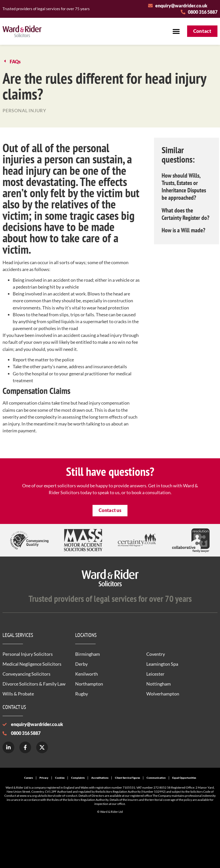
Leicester (155, 674)
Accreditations (100, 778)
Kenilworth (87, 674)
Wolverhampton (163, 694)
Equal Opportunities (184, 778)
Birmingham (88, 654)
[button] (176, 31)
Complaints (78, 778)
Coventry (156, 654)
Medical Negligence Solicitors (32, 664)
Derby (81, 664)
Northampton (89, 684)
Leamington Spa (162, 664)
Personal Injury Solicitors (28, 654)
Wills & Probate (18, 694)
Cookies (60, 778)
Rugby (82, 694)
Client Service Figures (127, 778)
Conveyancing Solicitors (27, 674)
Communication (156, 778)
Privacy (44, 778)
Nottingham (159, 684)
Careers (29, 778)
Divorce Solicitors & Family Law (34, 684)
